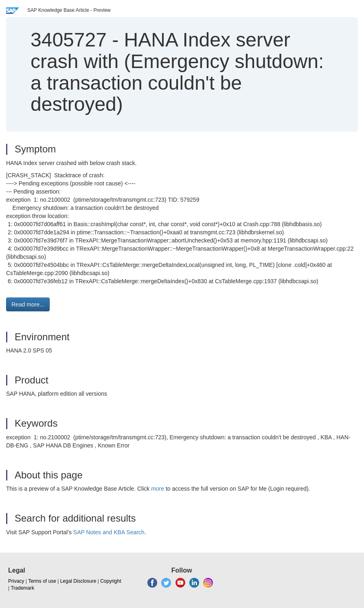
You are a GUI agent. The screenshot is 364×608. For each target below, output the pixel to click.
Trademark (22, 588)
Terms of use (42, 581)
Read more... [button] (28, 304)
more (158, 489)
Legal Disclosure (78, 581)
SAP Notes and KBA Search (109, 532)
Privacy (16, 581)
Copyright (111, 581)
